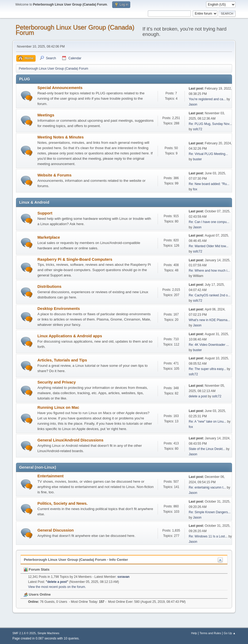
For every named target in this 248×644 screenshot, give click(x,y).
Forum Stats (37, 569)
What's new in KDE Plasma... (209, 320)
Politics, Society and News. (63, 503)
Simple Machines (48, 633)
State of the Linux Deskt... (207, 449)
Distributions (49, 287)
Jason (193, 104)
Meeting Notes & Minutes (61, 137)
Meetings (46, 115)
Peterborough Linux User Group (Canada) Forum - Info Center (76, 560)
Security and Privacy (57, 382)
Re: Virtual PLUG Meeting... (208, 154)
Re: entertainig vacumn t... (207, 487)
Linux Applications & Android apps (70, 336)
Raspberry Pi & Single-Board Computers (75, 259)
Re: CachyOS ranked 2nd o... (210, 295)
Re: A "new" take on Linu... (207, 422)
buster (197, 159)
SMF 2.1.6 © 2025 (24, 633)
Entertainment (51, 476)
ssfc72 (198, 129)
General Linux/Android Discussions (70, 440)
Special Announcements (60, 88)
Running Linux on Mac (58, 407)
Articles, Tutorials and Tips (62, 360)
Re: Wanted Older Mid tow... (209, 246)
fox (195, 189)
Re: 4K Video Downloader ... (209, 345)
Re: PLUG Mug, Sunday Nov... (210, 124)
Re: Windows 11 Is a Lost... (208, 536)
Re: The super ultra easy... (207, 369)
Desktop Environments (59, 309)
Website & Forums (54, 175)
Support (45, 213)
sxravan (123, 577)
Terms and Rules (210, 633)
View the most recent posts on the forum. (57, 587)
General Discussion (56, 530)
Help (194, 633)
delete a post (198, 396)
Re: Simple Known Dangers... (210, 512)
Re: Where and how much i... (209, 271)
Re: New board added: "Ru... (209, 184)
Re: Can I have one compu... (209, 222)
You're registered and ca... (207, 99)
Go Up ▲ (230, 633)
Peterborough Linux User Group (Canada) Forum (75, 30)
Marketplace (49, 237)
